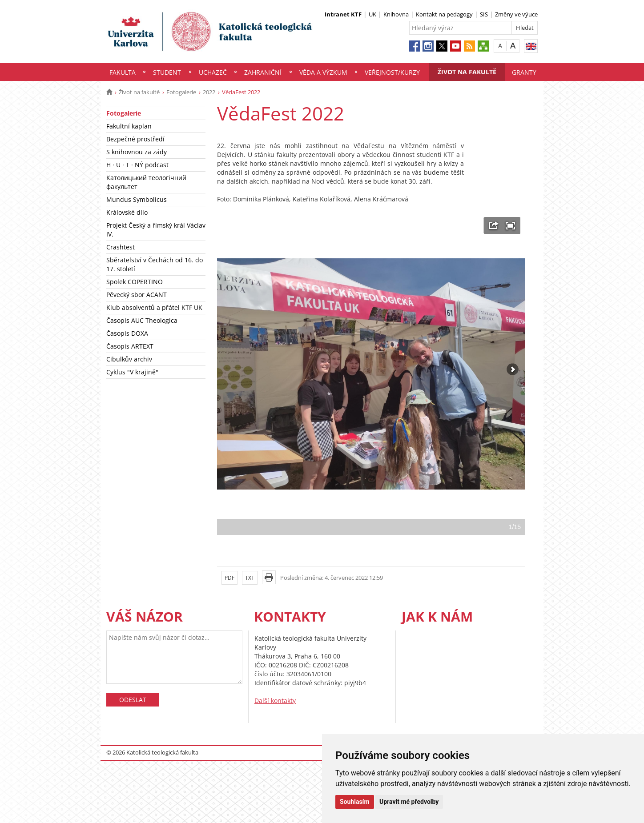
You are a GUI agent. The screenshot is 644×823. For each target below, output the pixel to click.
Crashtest (121, 247)
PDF (229, 578)
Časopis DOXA (127, 333)
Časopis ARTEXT (130, 346)
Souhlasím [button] (355, 802)
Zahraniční (263, 72)
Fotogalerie (181, 92)
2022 (209, 92)
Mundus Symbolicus (137, 199)
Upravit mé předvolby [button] (409, 802)
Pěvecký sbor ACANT (137, 295)
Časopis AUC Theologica (142, 320)
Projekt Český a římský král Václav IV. (156, 230)
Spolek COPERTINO (135, 282)
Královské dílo (127, 212)
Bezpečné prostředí (135, 139)
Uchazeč (213, 72)
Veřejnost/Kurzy (392, 72)
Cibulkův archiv (129, 359)
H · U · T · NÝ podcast (137, 165)
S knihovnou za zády (137, 152)
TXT (250, 578)
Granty (524, 72)
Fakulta (123, 72)
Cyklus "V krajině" (132, 372)
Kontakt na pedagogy (444, 14)
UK (372, 14)
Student (167, 72)
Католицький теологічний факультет (146, 182)
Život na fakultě (467, 72)
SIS (484, 14)
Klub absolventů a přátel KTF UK (154, 307)
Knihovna (396, 14)
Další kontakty (275, 701)
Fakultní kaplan (129, 126)
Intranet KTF (343, 14)
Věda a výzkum (323, 72)
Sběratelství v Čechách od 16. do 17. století (155, 264)
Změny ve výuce (516, 14)
